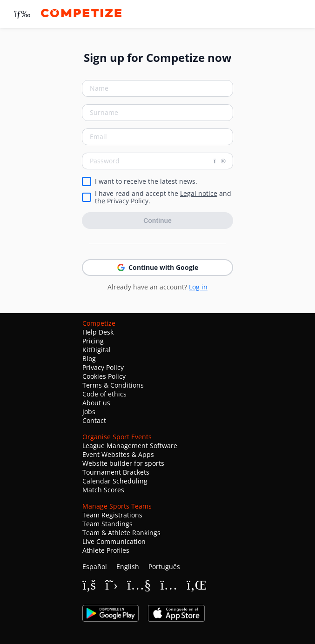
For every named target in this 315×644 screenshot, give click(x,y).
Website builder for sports (123, 463)
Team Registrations (112, 515)
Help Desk (98, 332)
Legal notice (199, 193)
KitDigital (97, 350)
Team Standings (107, 524)
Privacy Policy (128, 201)
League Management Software (130, 446)
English (128, 567)
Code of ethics (104, 394)
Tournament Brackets (116, 472)
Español (95, 567)
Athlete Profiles (106, 550)
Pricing (93, 341)
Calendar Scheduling (115, 481)
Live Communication (114, 541)
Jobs (89, 412)
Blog (89, 359)
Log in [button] (198, 287)
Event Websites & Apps (118, 454)
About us (96, 403)
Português (164, 567)
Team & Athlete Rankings (121, 533)
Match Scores (103, 490)
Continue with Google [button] (158, 267)
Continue (157, 221)
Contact (94, 420)
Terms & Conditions (113, 385)
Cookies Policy (104, 376)
